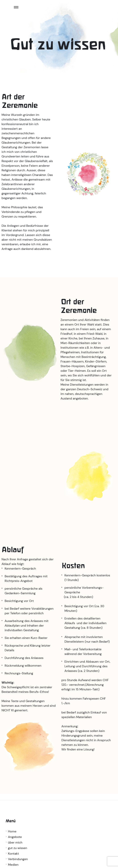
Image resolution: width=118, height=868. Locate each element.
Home (12, 831)
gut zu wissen (18, 848)
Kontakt (13, 854)
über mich (15, 842)
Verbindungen (18, 859)
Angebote (15, 837)
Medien (13, 865)
